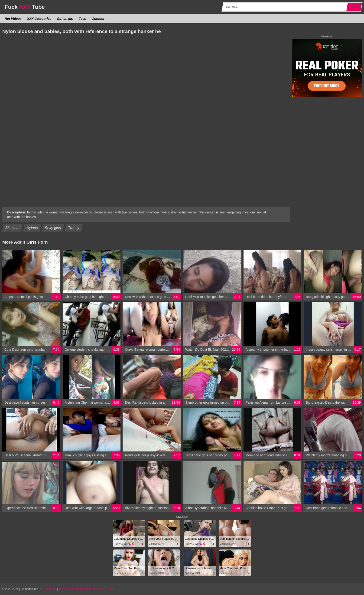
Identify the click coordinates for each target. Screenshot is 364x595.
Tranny (74, 228)
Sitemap (51, 589)
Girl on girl (65, 19)
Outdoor (98, 19)
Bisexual (12, 228)
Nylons (32, 228)
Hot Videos (13, 19)
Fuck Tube (25, 7)
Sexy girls (53, 228)
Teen (82, 19)
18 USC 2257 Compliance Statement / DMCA (87, 589)
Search (354, 7)
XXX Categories (39, 19)
